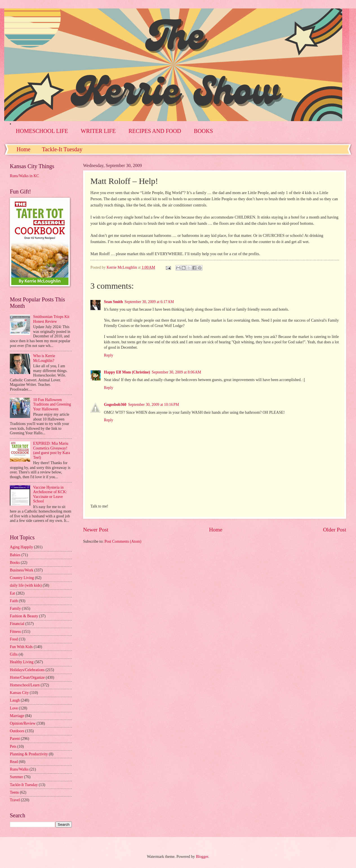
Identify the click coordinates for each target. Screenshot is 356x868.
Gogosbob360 (115, 405)
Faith (14, 601)
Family (15, 608)
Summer (16, 777)
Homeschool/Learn (25, 685)
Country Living (22, 578)
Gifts (14, 654)
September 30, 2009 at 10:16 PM (154, 405)
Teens (14, 792)
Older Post (335, 530)
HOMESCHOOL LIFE (42, 131)
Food (14, 639)
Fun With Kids (21, 647)
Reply (109, 355)
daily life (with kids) (26, 585)
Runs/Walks (19, 769)
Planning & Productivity (29, 754)
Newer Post (96, 530)
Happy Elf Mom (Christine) (127, 372)
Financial (17, 624)
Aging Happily (21, 547)
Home (24, 149)
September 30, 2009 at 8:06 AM (176, 372)
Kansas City (19, 693)
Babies (15, 555)
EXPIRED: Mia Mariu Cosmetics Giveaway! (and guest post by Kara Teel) (52, 450)
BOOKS (203, 131)
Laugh (15, 700)
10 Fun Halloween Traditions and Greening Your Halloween (52, 404)
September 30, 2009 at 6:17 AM (149, 302)
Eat (12, 593)
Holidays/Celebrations (27, 670)
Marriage (17, 716)
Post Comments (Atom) (123, 541)
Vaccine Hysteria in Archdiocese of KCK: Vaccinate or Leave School (50, 494)
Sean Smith (113, 302)
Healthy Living (22, 662)
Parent (15, 739)
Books (15, 563)
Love (14, 708)
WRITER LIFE (98, 131)
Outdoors (17, 731)
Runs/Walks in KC (24, 176)
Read (14, 762)
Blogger (202, 857)
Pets (13, 746)
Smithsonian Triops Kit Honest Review (51, 319)
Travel (15, 800)
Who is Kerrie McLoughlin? (44, 358)
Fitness (15, 632)
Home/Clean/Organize (27, 677)
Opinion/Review (23, 723)
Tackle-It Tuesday (62, 149)
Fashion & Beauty (24, 616)
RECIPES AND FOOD (155, 131)
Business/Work (22, 570)
